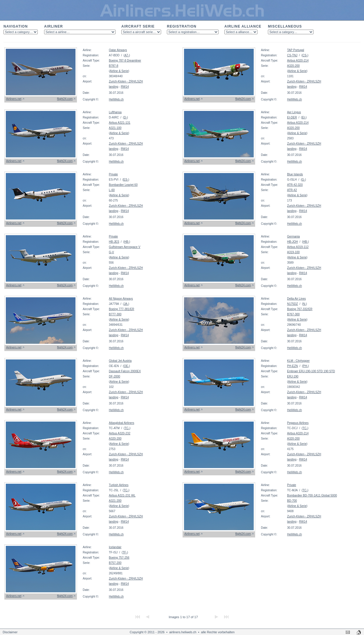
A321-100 (115, 128)
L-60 (112, 190)
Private (113, 174)
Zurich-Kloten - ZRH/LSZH (126, 81)
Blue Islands (295, 174)
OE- (127, 366)
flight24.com (65, 99)
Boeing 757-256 (119, 558)
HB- (127, 242)
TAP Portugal (296, 50)
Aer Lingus (294, 112)
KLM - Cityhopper (298, 361)
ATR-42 (292, 190)
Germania (293, 236)
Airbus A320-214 (298, 61)
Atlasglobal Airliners (121, 423)
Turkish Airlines (119, 485)
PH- (305, 366)
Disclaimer (10, 632)
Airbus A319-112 (298, 247)
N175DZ (292, 304)
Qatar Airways (118, 50)
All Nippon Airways (121, 299)
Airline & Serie (119, 71)
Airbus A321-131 (120, 123)
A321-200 (115, 501)
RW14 (125, 87)
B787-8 (113, 66)
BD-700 (292, 501)
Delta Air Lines (296, 299)
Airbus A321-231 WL (122, 495)
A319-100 (293, 252)
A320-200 (293, 66)
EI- (304, 117)
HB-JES (114, 242)
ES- (126, 180)
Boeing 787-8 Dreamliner (125, 61)
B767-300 (293, 314)
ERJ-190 (293, 376)
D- (126, 117)
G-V (111, 252)
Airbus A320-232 (120, 433)
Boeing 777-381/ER (121, 309)
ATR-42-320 (295, 185)
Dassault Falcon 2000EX (125, 371)
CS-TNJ (292, 55)
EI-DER (292, 117)
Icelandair (115, 547)
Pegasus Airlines (298, 423)
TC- (127, 428)
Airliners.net (14, 99)
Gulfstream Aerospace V (125, 247)
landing (113, 87)
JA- (126, 304)
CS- (305, 55)
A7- (127, 55)
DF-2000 (115, 376)
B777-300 (115, 314)
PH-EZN (292, 366)
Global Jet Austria (120, 361)
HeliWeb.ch (116, 99)
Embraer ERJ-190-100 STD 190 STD (311, 371)
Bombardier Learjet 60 (123, 185)
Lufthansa (115, 112)
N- (304, 304)
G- (303, 180)
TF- (125, 552)
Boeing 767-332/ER (300, 309)
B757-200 (115, 563)
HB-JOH (292, 242)
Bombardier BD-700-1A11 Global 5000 (312, 495)
